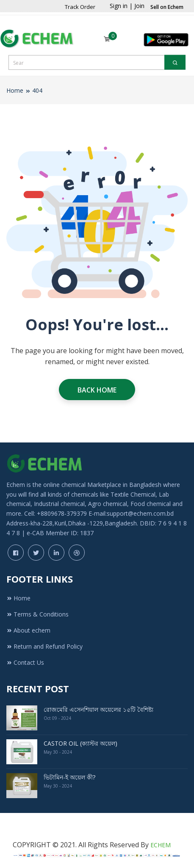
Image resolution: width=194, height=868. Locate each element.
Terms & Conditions (37, 614)
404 (37, 90)
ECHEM (161, 845)
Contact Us (25, 662)
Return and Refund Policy (44, 646)
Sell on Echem (167, 7)
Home (15, 90)
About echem (28, 630)
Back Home (97, 390)
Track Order (80, 7)
